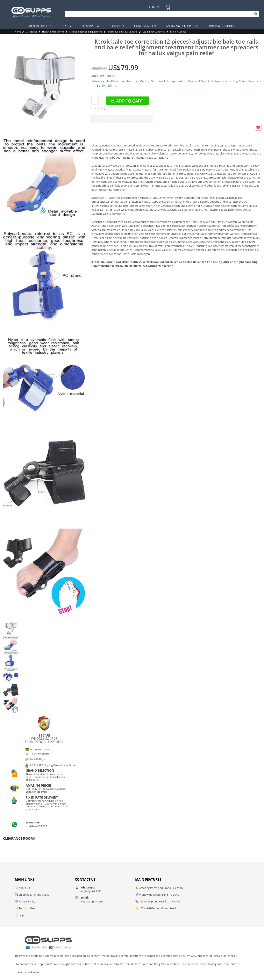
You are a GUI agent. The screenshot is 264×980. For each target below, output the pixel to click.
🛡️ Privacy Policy (25, 901)
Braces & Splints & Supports (122, 32)
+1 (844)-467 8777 (36, 826)
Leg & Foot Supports (154, 32)
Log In (154, 7)
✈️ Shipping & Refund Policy (32, 895)
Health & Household (53, 32)
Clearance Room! (19, 838)
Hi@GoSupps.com (92, 901)
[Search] (161, 14)
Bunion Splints (178, 32)
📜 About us (22, 888)
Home (18, 32)
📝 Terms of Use (25, 908)
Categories (32, 32)
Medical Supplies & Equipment (86, 32)
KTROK (109, 76)
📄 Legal (20, 915)
